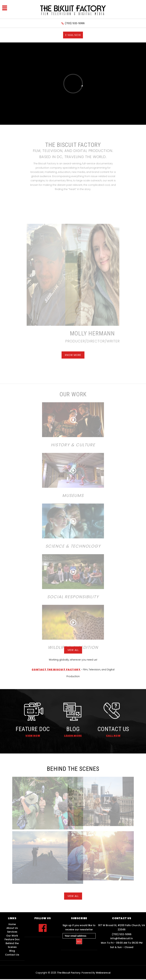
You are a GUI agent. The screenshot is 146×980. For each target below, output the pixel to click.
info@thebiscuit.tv (122, 938)
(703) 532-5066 (75, 23)
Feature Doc (12, 939)
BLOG (73, 729)
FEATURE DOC (33, 729)
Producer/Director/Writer (86, 341)
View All (73, 650)
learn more (73, 736)
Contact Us (12, 955)
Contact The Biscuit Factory (56, 670)
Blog (12, 951)
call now (113, 736)
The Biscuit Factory (69, 973)
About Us (12, 928)
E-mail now (73, 35)
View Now (33, 736)
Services (12, 932)
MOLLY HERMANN (86, 333)
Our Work (12, 936)
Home (12, 924)
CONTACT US (113, 729)
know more (73, 355)
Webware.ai (103, 973)
